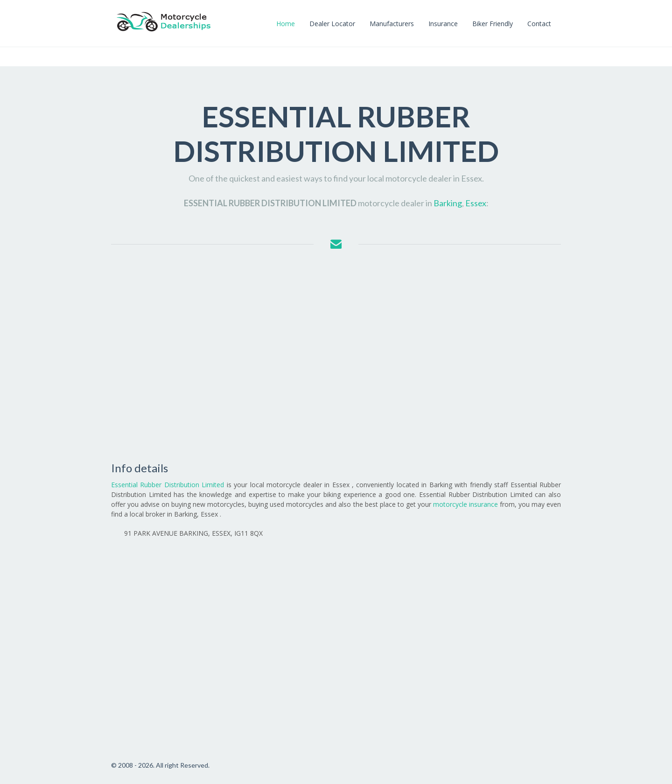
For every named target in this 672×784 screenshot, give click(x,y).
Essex (476, 203)
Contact (539, 24)
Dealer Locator (332, 24)
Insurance (443, 24)
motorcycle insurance (465, 504)
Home (286, 24)
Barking (448, 203)
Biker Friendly (493, 24)
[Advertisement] (336, 357)
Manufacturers (392, 24)
